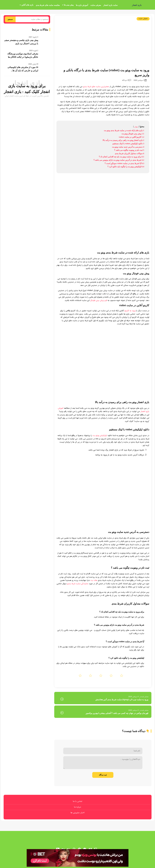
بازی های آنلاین (27, 5)
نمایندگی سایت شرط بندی (78, 584)
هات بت (94, 580)
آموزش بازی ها (82, 5)
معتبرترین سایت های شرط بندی (96, 87)
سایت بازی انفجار (110, 5)
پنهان (136, 127)
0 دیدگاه (127, 80)
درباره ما (77, 807)
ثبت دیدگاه (103, 775)
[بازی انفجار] (148, 5)
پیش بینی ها (69, 5)
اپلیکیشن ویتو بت (100, 436)
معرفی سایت (96, 5)
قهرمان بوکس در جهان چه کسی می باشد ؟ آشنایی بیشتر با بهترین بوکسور (117, 713)
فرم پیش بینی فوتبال (99, 300)
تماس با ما (77, 801)
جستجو (10, 19)
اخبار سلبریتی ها (77, 813)
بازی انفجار (137, 5)
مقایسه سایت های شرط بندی (48, 5)
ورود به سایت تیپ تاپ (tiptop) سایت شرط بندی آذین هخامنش (122, 700)
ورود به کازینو (130, 311)
